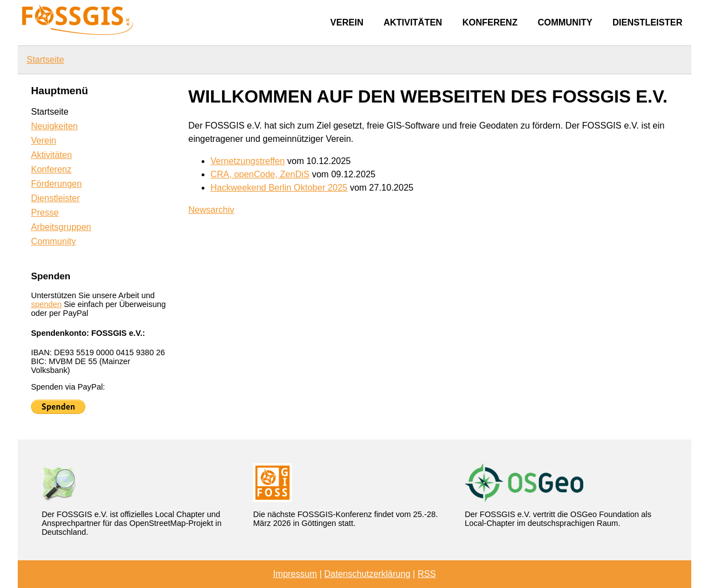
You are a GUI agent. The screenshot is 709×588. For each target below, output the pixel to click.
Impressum (295, 574)
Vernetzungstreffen (248, 161)
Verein (347, 22)
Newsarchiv (211, 210)
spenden (46, 304)
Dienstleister (648, 22)
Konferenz (490, 22)
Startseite (45, 60)
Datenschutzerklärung (367, 574)
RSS (427, 574)
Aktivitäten (413, 22)
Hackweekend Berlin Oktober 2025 (279, 188)
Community (565, 22)
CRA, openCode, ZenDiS (260, 174)
